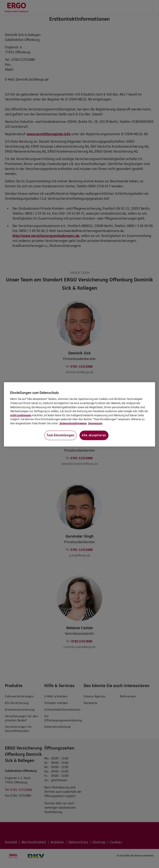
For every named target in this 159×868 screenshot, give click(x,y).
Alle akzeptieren (94, 435)
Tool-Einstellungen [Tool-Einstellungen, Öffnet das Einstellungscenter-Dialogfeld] (60, 435)
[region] (79, 414)
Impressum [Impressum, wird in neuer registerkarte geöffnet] (95, 423)
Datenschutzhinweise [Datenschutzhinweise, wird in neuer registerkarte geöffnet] (73, 423)
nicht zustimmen (21, 415)
